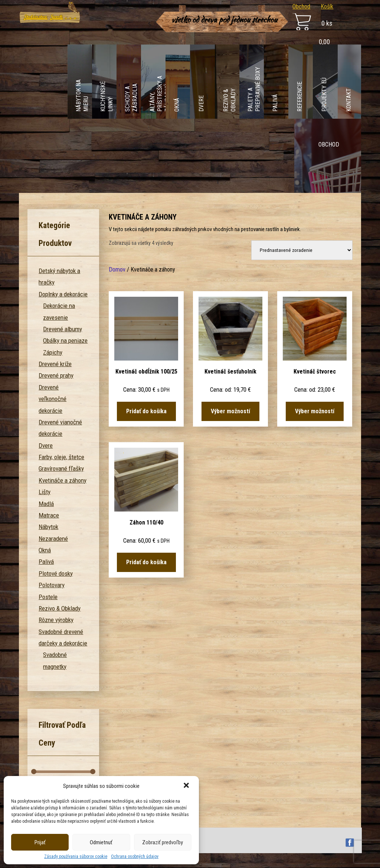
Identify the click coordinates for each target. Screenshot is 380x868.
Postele (48, 597)
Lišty (45, 492)
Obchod (301, 6)
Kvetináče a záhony (63, 480)
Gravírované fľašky (61, 468)
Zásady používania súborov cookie (76, 857)
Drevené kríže (55, 364)
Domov (117, 269)
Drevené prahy (56, 375)
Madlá (46, 504)
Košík (327, 6)
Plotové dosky (56, 573)
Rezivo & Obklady (60, 608)
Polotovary (52, 585)
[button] (187, 786)
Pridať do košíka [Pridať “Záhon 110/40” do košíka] (146, 562)
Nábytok (48, 527)
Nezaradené (53, 539)
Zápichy (53, 352)
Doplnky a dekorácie (63, 294)
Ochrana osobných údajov (135, 857)
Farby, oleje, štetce (61, 457)
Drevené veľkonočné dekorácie (53, 399)
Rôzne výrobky (56, 620)
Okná (45, 550)
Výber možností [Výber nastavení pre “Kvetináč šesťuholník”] (230, 411)
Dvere (46, 445)
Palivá (46, 562)
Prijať (40, 842)
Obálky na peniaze (65, 341)
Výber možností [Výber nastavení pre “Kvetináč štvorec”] (315, 411)
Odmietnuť (101, 842)
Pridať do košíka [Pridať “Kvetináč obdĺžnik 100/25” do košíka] (146, 411)
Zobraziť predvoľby (163, 842)
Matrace (49, 515)
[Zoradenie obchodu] (302, 250)
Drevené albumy (63, 329)
